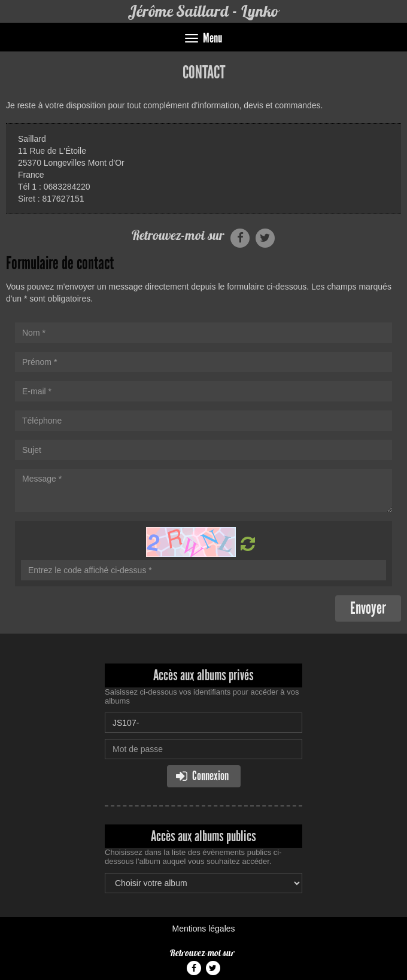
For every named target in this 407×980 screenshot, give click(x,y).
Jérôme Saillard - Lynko (203, 11)
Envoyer (368, 608)
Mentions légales (203, 929)
